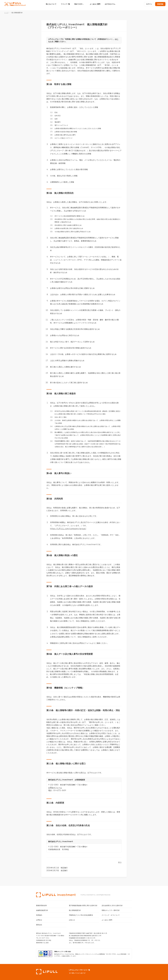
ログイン (149, 5)
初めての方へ (79, 5)
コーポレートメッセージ (77, 973)
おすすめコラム (110, 5)
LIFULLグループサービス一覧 (79, 970)
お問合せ (39, 920)
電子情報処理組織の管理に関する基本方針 (83, 905)
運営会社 (39, 925)
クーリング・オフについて (111, 915)
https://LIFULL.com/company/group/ (68, 529)
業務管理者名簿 (41, 905)
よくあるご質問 (95, 5)
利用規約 (39, 915)
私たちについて (51, 5)
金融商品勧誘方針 (42, 910)
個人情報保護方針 (75, 910)
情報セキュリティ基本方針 (111, 910)
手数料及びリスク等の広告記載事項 (81, 915)
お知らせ (72, 920)
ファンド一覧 (65, 5)
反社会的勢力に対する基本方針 (112, 905)
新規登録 (160, 5)
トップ (6, 13)
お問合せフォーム (55, 788)
